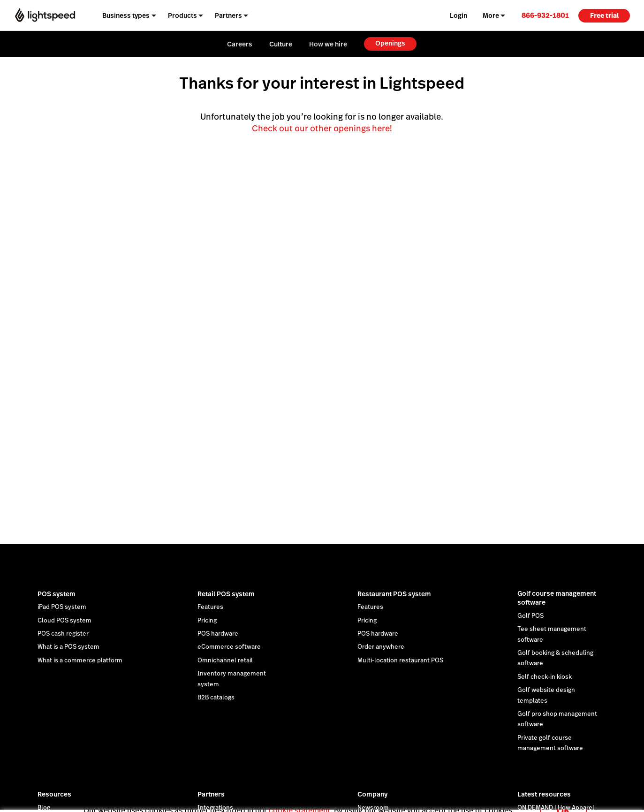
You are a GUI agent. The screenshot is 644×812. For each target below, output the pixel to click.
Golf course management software (557, 598)
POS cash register (63, 634)
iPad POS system (62, 607)
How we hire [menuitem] (328, 44)
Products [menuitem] (182, 15)
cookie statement (299, 800)
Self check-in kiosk (545, 677)
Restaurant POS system (394, 594)
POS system (57, 594)
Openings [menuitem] (390, 43)
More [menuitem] (491, 15)
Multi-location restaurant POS (400, 660)
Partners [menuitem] (228, 15)
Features (210, 607)
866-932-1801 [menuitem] (545, 15)
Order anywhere (381, 647)
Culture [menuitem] (281, 44)
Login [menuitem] (458, 15)
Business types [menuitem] (126, 15)
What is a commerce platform (80, 660)
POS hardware (218, 634)
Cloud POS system (64, 621)
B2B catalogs (216, 698)
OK (563, 800)
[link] (545, 15)
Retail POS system (226, 594)
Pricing (207, 621)
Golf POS (530, 616)
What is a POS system (68, 647)
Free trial (604, 15)
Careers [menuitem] (240, 44)
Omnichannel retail (225, 660)
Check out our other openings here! (322, 128)
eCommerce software (229, 647)
